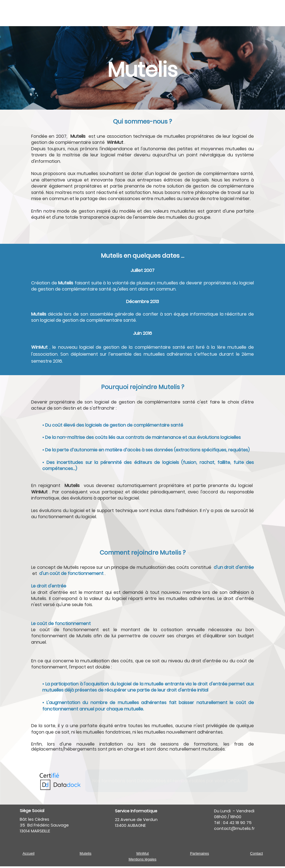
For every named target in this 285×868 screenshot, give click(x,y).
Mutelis (85, 853)
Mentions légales (142, 859)
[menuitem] (76, 13)
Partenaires (200, 853)
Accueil (29, 853)
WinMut (142, 853)
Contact (257, 853)
